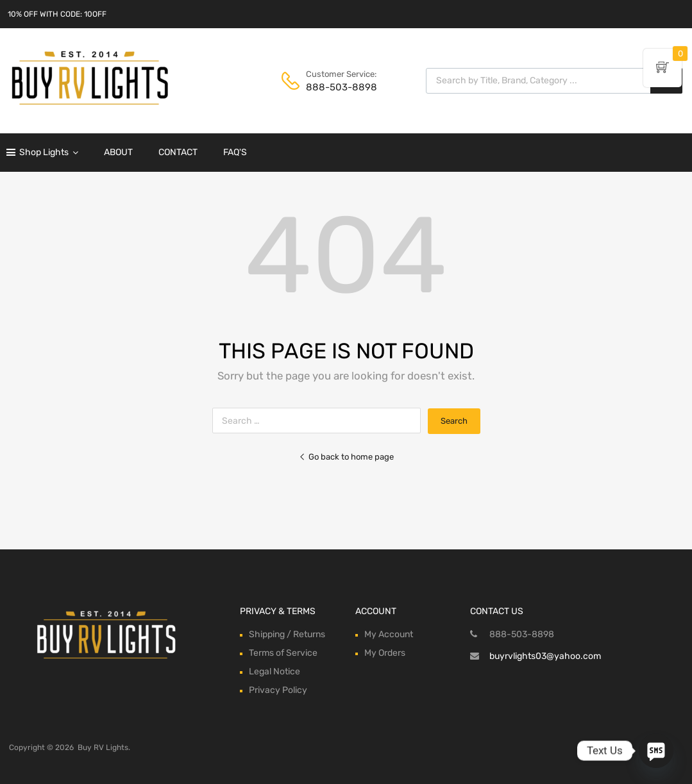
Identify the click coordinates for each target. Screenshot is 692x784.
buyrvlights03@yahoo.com (545, 656)
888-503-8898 (337, 87)
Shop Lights (49, 153)
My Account (389, 634)
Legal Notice (274, 671)
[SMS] (656, 751)
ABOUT (118, 152)
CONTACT (178, 152)
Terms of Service (283, 653)
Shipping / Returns (287, 634)
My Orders (385, 653)
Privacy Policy (278, 690)
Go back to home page (346, 457)
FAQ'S (235, 152)
